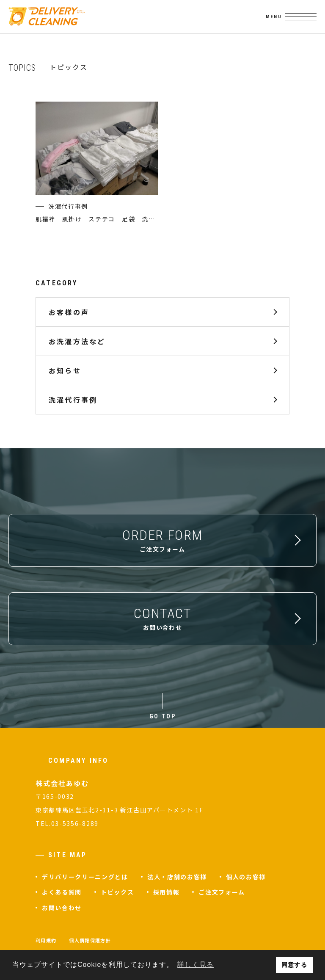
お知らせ (65, 370)
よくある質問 (62, 892)
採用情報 (167, 892)
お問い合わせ (62, 908)
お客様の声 (69, 312)
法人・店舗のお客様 (177, 877)
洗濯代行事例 (73, 399)
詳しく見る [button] (196, 965)
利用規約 (46, 940)
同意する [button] (294, 965)
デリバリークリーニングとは (85, 877)
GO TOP (163, 716)
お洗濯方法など (77, 341)
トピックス (117, 892)
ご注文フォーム (222, 892)
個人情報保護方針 (90, 940)
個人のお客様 (246, 877)
